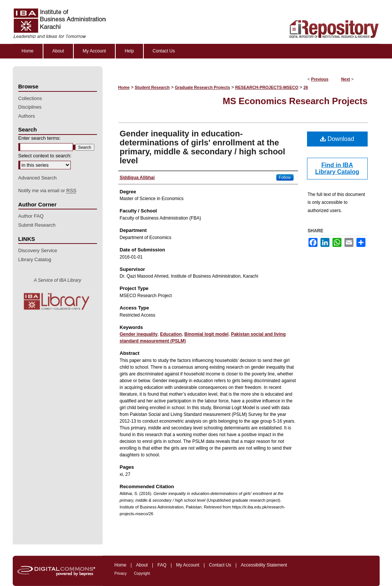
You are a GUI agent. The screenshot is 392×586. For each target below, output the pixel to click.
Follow (285, 177)
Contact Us (220, 565)
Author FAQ (31, 216)
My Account (188, 565)
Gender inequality (139, 334)
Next (346, 79)
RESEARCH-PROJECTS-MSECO (267, 87)
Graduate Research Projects (202, 87)
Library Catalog (35, 259)
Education (171, 334)
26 (306, 87)
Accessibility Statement (264, 565)
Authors (27, 116)
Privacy (121, 573)
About (142, 565)
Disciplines (30, 107)
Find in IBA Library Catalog (337, 168)
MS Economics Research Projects (295, 101)
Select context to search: (45, 156)
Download (337, 139)
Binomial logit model (206, 334)
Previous (320, 79)
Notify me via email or (47, 191)
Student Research (152, 87)
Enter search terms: (39, 138)
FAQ (162, 565)
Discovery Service (38, 250)
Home (124, 87)
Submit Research (37, 225)
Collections (30, 98)
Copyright (142, 573)
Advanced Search (38, 178)
